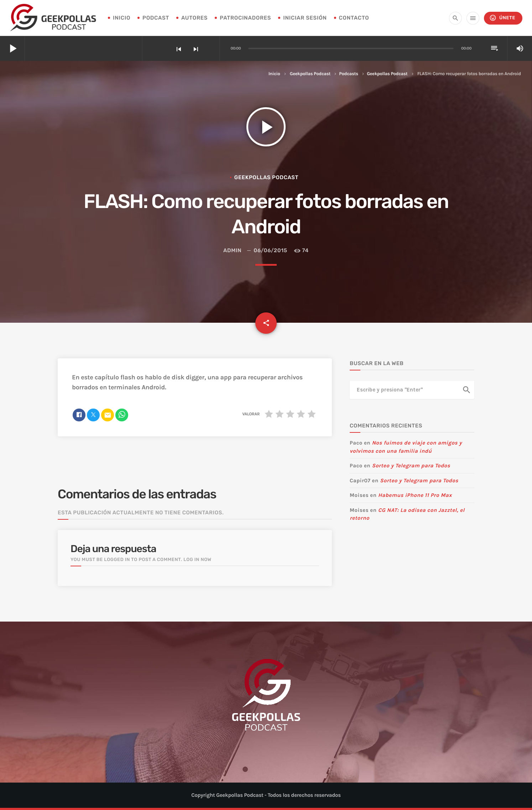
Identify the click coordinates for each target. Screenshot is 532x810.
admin (232, 250)
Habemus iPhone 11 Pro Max (415, 495)
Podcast (156, 18)
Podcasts (348, 74)
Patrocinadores (245, 18)
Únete (502, 18)
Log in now (197, 560)
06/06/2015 (270, 250)
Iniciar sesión (305, 18)
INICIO (122, 18)
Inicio (274, 74)
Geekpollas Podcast (310, 74)
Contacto (354, 18)
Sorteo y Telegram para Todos (411, 466)
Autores (194, 18)
